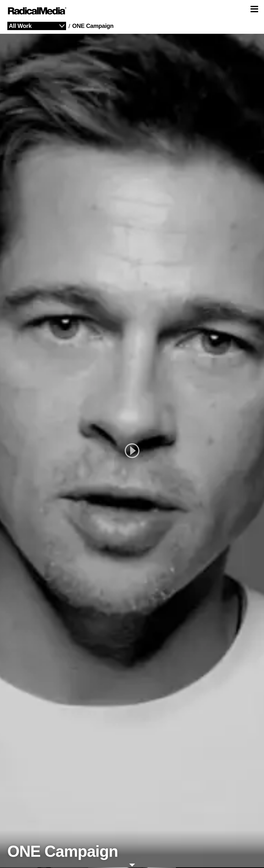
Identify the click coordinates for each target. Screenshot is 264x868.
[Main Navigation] (132, 11)
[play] (132, 451)
